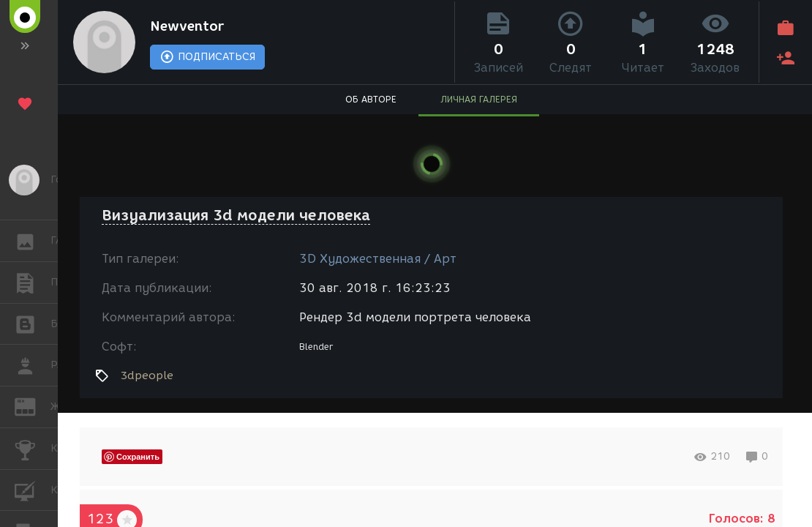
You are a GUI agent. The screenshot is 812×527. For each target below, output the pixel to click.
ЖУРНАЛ (33, 406)
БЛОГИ (33, 323)
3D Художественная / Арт (378, 259)
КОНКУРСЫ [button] (33, 449)
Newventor (187, 26)
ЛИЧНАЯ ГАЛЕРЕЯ (479, 99)
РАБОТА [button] (33, 365)
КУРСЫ (33, 489)
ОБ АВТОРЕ (371, 99)
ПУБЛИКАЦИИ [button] (33, 283)
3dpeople (147, 375)
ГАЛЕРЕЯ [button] (33, 241)
